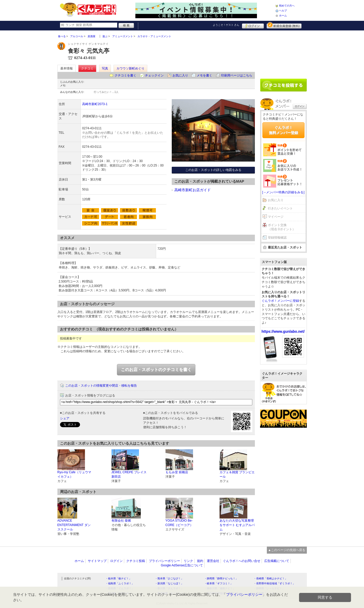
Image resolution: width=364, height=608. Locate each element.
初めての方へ (287, 6)
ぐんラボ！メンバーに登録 (280, 301)
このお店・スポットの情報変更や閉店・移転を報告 (101, 386)
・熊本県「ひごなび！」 (169, 578)
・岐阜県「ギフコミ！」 (219, 583)
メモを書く (204, 75)
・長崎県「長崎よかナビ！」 (270, 578)
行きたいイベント (280, 208)
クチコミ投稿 (136, 561)
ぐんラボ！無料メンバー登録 (283, 130)
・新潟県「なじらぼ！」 (169, 583)
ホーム (283, 15)
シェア (65, 418)
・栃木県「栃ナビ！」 (118, 578)
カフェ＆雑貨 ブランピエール (237, 474)
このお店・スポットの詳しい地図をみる (213, 170)
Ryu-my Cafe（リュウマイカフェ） (74, 474)
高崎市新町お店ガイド (193, 190)
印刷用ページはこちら (237, 75)
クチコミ (87, 68)
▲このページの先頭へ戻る (287, 550)
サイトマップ (97, 561)
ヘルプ (283, 11)
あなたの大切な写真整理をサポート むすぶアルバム (237, 525)
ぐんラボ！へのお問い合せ (242, 561)
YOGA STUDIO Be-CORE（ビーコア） (179, 523)
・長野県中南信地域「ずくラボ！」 (274, 583)
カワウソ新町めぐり (130, 68)
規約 (200, 561)
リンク (188, 561)
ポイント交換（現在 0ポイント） (282, 227)
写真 (105, 68)
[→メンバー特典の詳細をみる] (283, 192)
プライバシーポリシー (164, 561)
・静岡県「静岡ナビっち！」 (221, 578)
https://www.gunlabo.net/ (283, 331)
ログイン (253, 25)
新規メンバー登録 (284, 25)
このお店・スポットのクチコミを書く (156, 370)
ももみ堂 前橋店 (177, 472)
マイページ (276, 217)
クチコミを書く (125, 75)
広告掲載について (277, 561)
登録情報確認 (277, 238)
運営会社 (213, 561)
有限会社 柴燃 (121, 521)
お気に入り (180, 75)
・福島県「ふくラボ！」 (120, 583)
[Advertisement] (283, 53)
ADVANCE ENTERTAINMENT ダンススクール (74, 525)
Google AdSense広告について (182, 565)
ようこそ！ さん (226, 25)
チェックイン (154, 75)
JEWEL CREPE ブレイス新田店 (129, 474)
